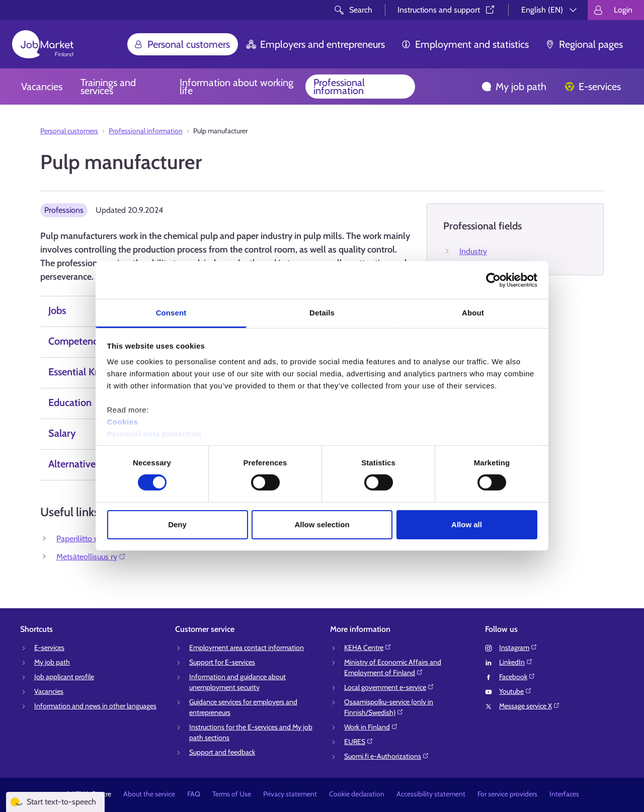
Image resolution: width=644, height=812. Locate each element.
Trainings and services (108, 87)
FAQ (194, 794)
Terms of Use (232, 794)
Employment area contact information (247, 647)
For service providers (507, 794)
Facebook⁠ (517, 677)
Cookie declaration (357, 794)
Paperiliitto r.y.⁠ (84, 539)
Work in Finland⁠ (371, 727)
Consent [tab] (171, 313)
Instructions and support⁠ (447, 10)
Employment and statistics (465, 44)
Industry (473, 251)
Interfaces (564, 794)
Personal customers (182, 44)
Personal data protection (154, 434)
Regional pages (584, 44)
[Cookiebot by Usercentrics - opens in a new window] (493, 280)
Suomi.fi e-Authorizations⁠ (387, 756)
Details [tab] (322, 313)
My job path (514, 87)
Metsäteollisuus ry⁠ (91, 557)
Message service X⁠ (530, 706)
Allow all (467, 524)
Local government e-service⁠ (389, 687)
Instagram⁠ (518, 647)
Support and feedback (222, 752)
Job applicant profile (64, 677)
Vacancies (42, 87)
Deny (177, 524)
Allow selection (322, 524)
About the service (149, 794)
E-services (593, 87)
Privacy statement (290, 794)
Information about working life (236, 87)
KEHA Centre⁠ (368, 647)
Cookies (123, 422)
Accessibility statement (431, 794)
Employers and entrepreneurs (315, 44)
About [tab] (473, 313)
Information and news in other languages (95, 706)
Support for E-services (222, 662)
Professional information (339, 87)
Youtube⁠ (515, 691)
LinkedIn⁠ (516, 662)
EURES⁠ (359, 742)
